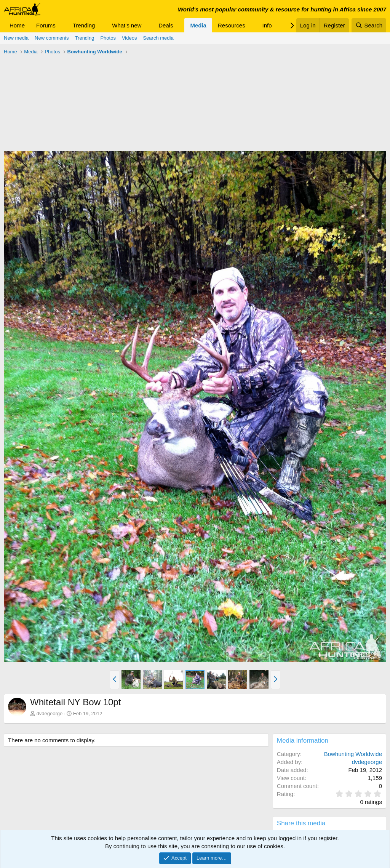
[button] (62, 25)
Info (267, 25)
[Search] (369, 25)
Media (198, 25)
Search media (158, 38)
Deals (166, 25)
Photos (108, 38)
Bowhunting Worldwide (353, 754)
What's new (127, 25)
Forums (46, 25)
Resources (232, 25)
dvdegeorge (50, 713)
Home (17, 25)
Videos (129, 38)
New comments (52, 38)
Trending (84, 25)
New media (16, 38)
